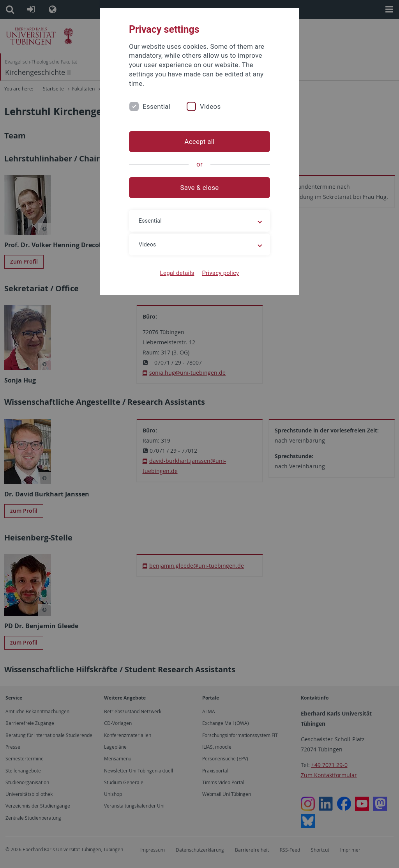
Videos (210, 106)
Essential (156, 106)
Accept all (199, 142)
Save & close (200, 188)
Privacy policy (220, 273)
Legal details (177, 273)
